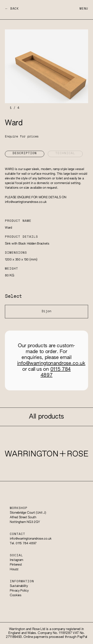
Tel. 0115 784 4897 (23, 543)
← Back (12, 9)
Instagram (17, 560)
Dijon (46, 311)
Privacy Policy (19, 591)
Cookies (16, 595)
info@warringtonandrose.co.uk (26, 202)
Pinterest (16, 565)
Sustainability (19, 586)
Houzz (14, 569)
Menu (84, 9)
